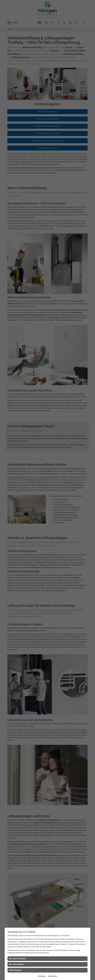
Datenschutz (53, 976)
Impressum (42, 976)
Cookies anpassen (15, 970)
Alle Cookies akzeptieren (17, 959)
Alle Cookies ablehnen (17, 964)
